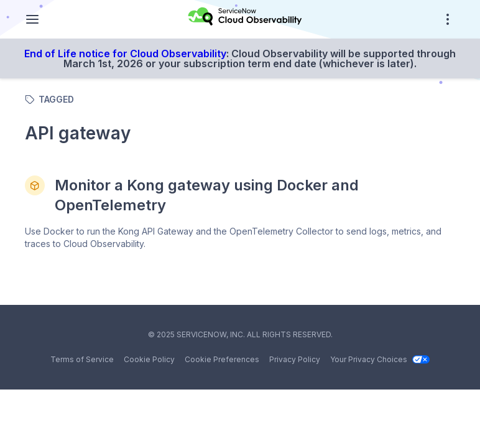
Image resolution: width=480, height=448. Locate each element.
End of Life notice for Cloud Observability (125, 54)
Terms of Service (82, 359)
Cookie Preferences (222, 359)
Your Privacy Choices (380, 359)
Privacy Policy (295, 359)
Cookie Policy (149, 359)
